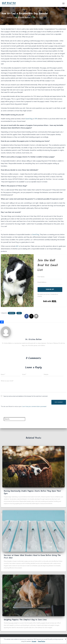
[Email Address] (50, 282)
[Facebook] (2, 322)
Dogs (19, 313)
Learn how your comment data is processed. (34, 407)
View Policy (41, 641)
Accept (34, 641)
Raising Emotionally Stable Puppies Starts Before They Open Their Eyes (32, 492)
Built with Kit (50, 301)
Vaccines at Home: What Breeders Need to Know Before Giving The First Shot (32, 557)
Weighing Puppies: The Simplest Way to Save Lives (25, 620)
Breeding (12, 313)
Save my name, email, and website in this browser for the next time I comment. (26, 396)
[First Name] (50, 277)
